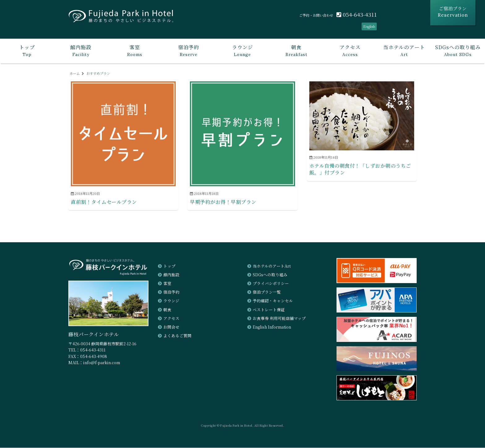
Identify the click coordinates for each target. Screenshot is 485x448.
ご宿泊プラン (453, 12)
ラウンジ (171, 301)
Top (27, 50)
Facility (81, 50)
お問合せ (171, 327)
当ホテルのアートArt (272, 266)
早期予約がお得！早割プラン (223, 202)
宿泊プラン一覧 (267, 292)
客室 (167, 284)
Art (404, 50)
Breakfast (296, 50)
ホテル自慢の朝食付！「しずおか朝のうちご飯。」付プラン (360, 169)
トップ (169, 266)
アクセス (171, 318)
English (369, 26)
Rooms (135, 50)
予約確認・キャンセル (273, 301)
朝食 (167, 310)
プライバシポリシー (271, 284)
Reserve (189, 50)
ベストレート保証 (269, 310)
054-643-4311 (357, 14)
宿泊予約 (171, 292)
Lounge (242, 50)
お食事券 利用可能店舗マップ (279, 318)
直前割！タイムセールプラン (104, 202)
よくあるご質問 (177, 336)
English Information (272, 327)
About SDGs (458, 50)
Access (350, 50)
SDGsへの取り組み (270, 275)
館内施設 (171, 275)
